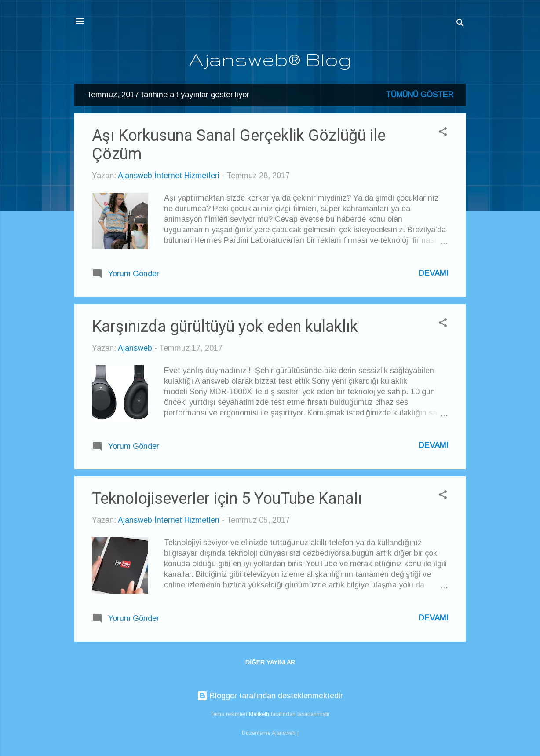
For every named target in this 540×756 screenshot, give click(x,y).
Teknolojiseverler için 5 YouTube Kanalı (227, 499)
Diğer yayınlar (270, 662)
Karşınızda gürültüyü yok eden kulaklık (225, 327)
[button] (443, 133)
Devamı (433, 273)
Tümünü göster (420, 95)
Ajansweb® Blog (270, 59)
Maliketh (259, 714)
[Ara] (460, 24)
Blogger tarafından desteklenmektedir (270, 696)
